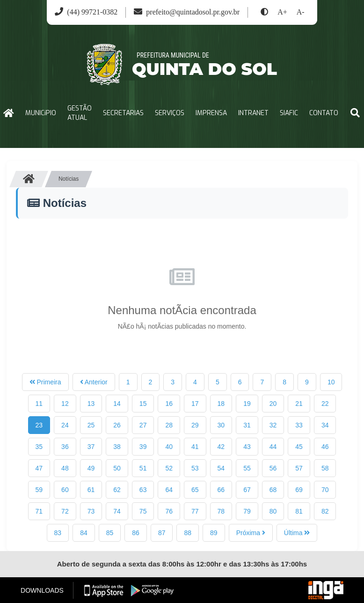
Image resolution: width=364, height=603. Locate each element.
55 (247, 468)
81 (299, 511)
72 (65, 511)
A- (301, 12)
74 (117, 511)
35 (39, 447)
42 (221, 447)
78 (221, 511)
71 (39, 511)
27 (143, 425)
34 (325, 425)
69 (299, 490)
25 (91, 425)
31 (247, 425)
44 (273, 447)
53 (195, 468)
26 (117, 425)
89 (214, 533)
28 (169, 425)
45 (299, 447)
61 (91, 490)
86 (136, 533)
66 (221, 490)
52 (169, 468)
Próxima (251, 533)
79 (247, 511)
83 (58, 533)
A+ (282, 12)
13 (91, 404)
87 (162, 533)
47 (39, 468)
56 (273, 468)
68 (273, 490)
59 (39, 490)
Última (297, 533)
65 (195, 490)
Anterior (94, 382)
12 (65, 404)
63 (143, 490)
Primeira (45, 382)
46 (325, 447)
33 (299, 425)
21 (299, 404)
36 (65, 447)
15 (143, 404)
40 (169, 447)
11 (39, 404)
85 (110, 533)
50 (117, 468)
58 (325, 468)
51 (143, 468)
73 (91, 511)
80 (273, 511)
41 (195, 447)
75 (143, 511)
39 (143, 447)
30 (221, 425)
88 (188, 533)
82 (325, 511)
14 (117, 404)
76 (169, 511)
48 (65, 468)
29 (195, 425)
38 (117, 447)
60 (65, 490)
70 (325, 490)
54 (221, 468)
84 (84, 533)
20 (273, 404)
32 (273, 425)
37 (91, 447)
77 (195, 511)
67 (247, 490)
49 (91, 468)
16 (169, 404)
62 (117, 490)
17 (195, 404)
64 (169, 490)
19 (247, 404)
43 (247, 447)
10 (331, 382)
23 (39, 425)
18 (221, 404)
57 (299, 468)
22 (325, 404)
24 (65, 425)
